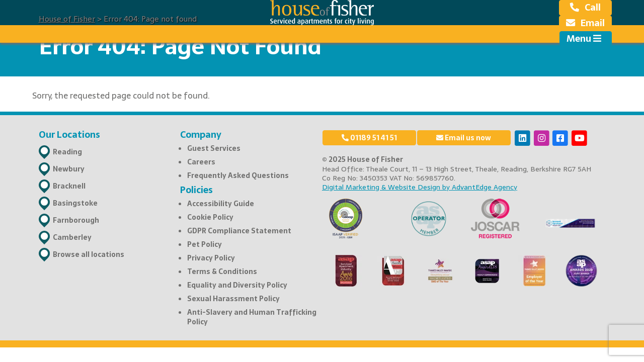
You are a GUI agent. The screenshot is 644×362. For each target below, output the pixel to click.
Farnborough (76, 220)
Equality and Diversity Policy (237, 285)
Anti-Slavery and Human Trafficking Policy (252, 317)
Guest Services (214, 148)
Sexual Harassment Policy (233, 299)
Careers (201, 162)
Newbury (69, 169)
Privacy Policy (211, 258)
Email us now (464, 138)
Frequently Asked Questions (238, 175)
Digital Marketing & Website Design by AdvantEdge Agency (420, 187)
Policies (196, 190)
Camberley (72, 237)
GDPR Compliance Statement (239, 231)
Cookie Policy (210, 217)
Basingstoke (75, 203)
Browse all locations (89, 254)
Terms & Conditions (222, 271)
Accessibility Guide (221, 204)
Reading (67, 152)
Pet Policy (205, 244)
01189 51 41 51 (369, 138)
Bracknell (69, 186)
